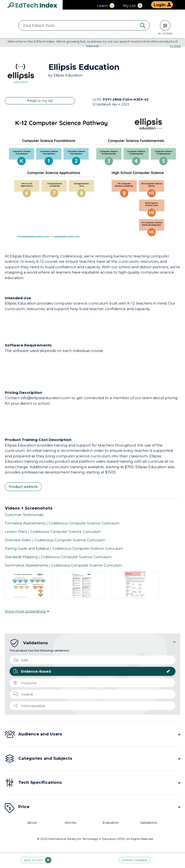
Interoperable (29, 706)
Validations (149, 823)
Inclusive (25, 683)
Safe (21, 660)
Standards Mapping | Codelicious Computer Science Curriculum (58, 557)
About (32, 823)
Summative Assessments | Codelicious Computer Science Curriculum (63, 565)
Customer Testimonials (24, 515)
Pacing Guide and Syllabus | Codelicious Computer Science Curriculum (64, 549)
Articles (71, 823)
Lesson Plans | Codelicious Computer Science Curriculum (53, 532)
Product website (23, 487)
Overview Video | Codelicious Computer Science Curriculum (55, 540)
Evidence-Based (92, 671)
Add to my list (40, 101)
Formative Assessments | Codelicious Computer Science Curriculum (62, 523)
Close (175, 47)
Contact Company (135, 860)
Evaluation (111, 823)
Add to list (36, 860)
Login (160, 5)
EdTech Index (36, 6)
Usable (23, 694)
